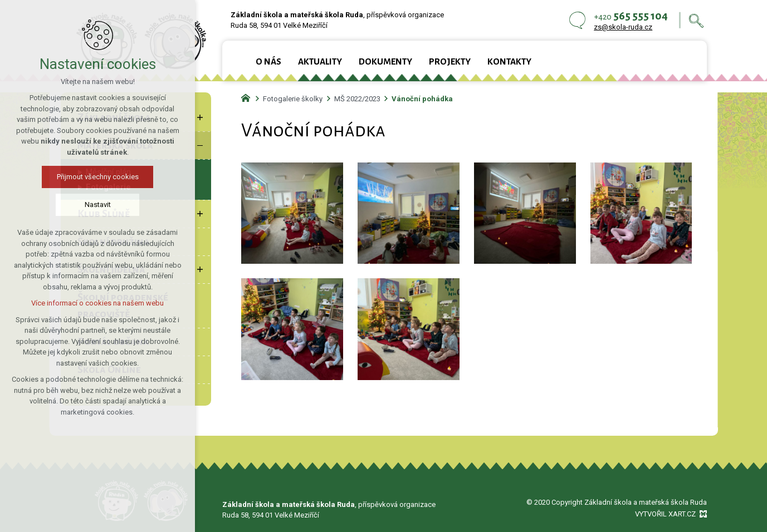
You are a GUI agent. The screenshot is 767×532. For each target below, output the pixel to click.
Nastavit (86, 205)
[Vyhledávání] (696, 20)
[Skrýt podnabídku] (200, 145)
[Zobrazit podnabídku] (200, 117)
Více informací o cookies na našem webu (85, 303)
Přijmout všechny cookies (86, 177)
